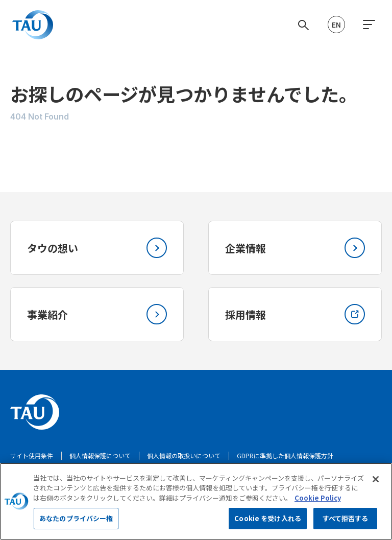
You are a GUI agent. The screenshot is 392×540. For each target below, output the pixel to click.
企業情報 (295, 248)
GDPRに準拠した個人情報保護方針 (285, 455)
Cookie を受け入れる (268, 524)
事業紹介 (97, 314)
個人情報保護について (100, 455)
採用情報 (295, 314)
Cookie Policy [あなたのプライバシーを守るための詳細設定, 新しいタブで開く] (318, 503)
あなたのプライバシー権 (76, 524)
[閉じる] (376, 484)
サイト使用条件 (32, 455)
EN (336, 25)
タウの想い (97, 248)
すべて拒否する (346, 524)
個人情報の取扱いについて (184, 455)
